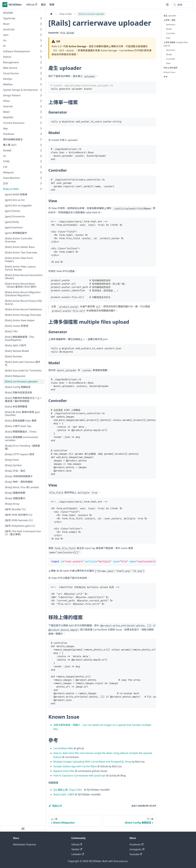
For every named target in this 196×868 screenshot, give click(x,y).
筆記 (43, 5)
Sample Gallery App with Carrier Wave (75, 766)
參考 (166, 77)
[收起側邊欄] (23, 829)
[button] (23, 18)
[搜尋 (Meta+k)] (183, 5)
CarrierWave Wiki (63, 748)
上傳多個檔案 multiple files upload (176, 44)
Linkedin (78, 854)
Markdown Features (25, 844)
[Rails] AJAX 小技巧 (64, 794)
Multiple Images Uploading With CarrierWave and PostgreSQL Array (92, 762)
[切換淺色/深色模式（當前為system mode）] (167, 5)
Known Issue (169, 72)
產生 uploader (170, 16)
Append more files (64, 771)
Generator (171, 24)
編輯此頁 (55, 806)
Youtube (136, 854)
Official (32, 5)
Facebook (136, 844)
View (168, 38)
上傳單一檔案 (170, 20)
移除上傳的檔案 (171, 68)
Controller (171, 33)
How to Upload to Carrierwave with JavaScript (79, 776)
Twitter (77, 849)
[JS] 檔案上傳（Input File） (68, 790)
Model (169, 29)
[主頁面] (51, 14)
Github (77, 844)
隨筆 (52, 5)
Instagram (137, 849)
